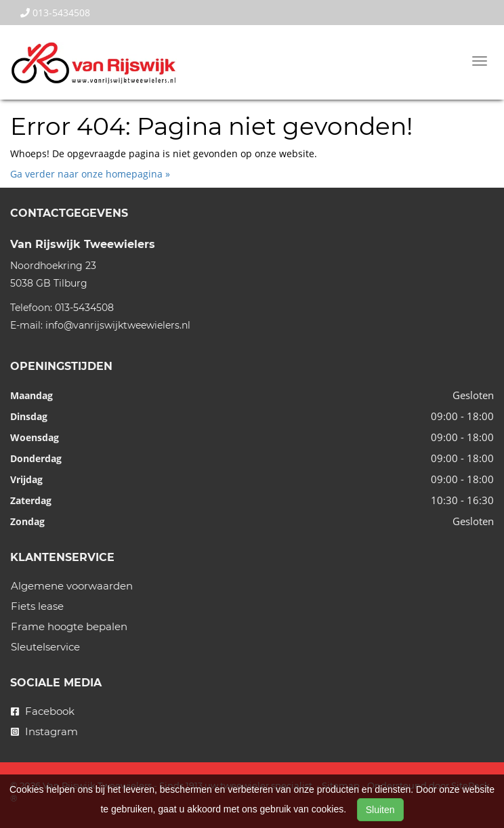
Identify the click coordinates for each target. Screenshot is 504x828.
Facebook (43, 711)
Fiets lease (37, 606)
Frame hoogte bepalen (69, 626)
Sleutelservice (45, 647)
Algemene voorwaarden (72, 586)
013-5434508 (55, 13)
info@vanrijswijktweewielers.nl (118, 325)
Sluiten (380, 810)
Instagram (44, 731)
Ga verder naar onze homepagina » (90, 174)
